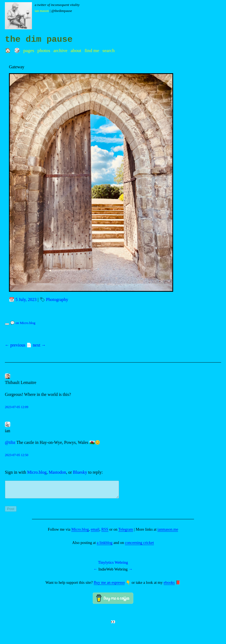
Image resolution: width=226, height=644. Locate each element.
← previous (15, 345)
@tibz (10, 442)
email (95, 533)
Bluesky (80, 472)
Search (109, 50)
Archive (60, 50)
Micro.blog (37, 472)
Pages (29, 50)
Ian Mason (42, 11)
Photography (57, 299)
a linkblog (105, 546)
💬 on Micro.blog (23, 323)
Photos (44, 50)
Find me (92, 50)
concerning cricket (139, 546)
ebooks (169, 586)
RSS (105, 533)
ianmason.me (168, 533)
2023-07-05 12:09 (17, 407)
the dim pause (39, 39)
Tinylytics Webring (113, 566)
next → (39, 345)
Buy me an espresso (109, 586)
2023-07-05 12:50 (17, 455)
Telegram (126, 533)
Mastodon (57, 472)
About (76, 50)
